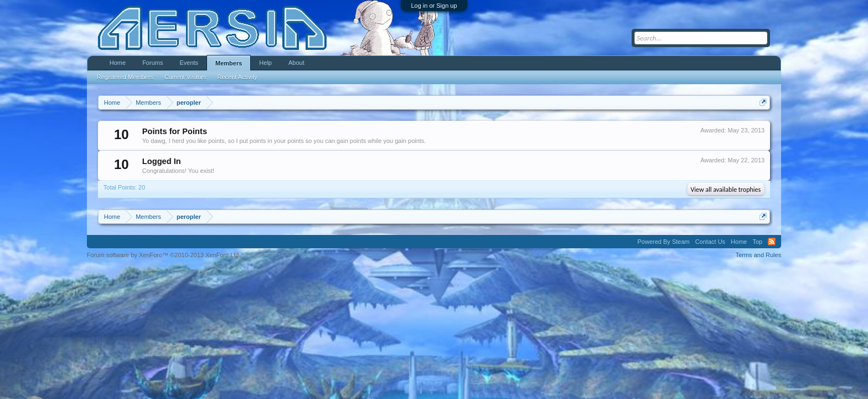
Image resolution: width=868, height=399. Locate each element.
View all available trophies (726, 190)
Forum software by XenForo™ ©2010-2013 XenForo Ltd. (164, 255)
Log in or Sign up (434, 6)
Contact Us (710, 242)
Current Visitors (185, 77)
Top (757, 242)
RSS (772, 242)
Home (118, 63)
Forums (153, 63)
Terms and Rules (759, 255)
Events (189, 63)
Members (229, 63)
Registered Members (125, 77)
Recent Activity (237, 77)
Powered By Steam (664, 242)
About (296, 63)
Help (265, 63)
